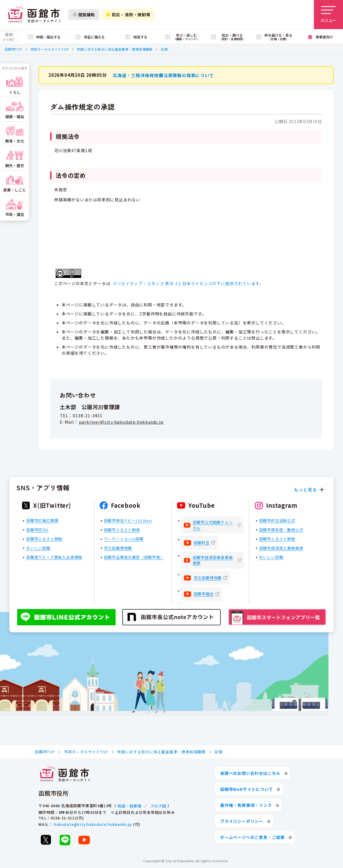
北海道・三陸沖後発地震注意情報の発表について (163, 75)
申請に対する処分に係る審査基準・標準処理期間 (115, 49)
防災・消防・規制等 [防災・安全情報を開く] (128, 15)
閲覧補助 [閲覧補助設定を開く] (84, 15)
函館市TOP (13, 49)
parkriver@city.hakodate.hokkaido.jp (121, 421)
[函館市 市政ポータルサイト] (34, 15)
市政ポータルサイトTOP (50, 49)
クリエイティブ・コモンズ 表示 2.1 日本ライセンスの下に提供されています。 (188, 283)
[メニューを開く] (328, 15)
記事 (165, 49)
